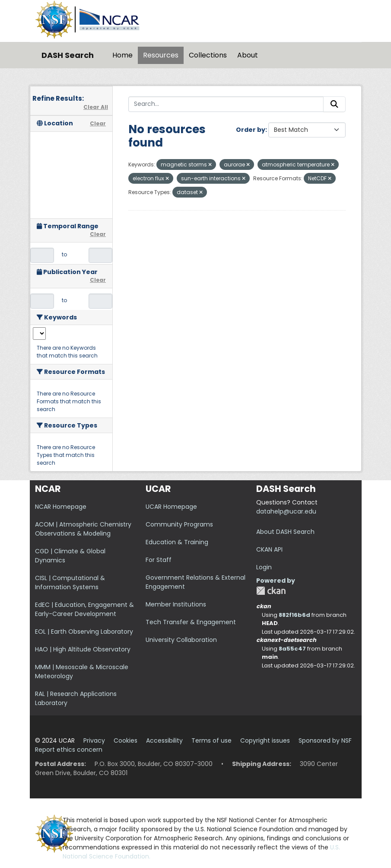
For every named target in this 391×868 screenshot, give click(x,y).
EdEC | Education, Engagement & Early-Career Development (84, 609)
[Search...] (226, 104)
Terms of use (211, 740)
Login (264, 567)
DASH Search (68, 55)
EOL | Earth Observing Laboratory (84, 632)
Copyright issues (265, 740)
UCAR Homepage (171, 507)
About (248, 55)
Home (122, 55)
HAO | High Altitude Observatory (83, 649)
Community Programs (179, 524)
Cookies (126, 740)
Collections (208, 55)
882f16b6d (294, 615)
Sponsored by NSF (325, 740)
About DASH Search (285, 532)
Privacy (94, 740)
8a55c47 (292, 649)
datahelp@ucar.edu (286, 511)
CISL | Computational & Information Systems (70, 582)
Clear (98, 123)
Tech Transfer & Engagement (191, 622)
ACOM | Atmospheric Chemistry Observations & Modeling (83, 529)
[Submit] (334, 104)
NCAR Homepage (61, 507)
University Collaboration (181, 640)
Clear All (96, 107)
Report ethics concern (69, 750)
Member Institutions (176, 604)
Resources (161, 55)
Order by (251, 130)
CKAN (271, 591)
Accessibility (164, 740)
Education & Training (177, 542)
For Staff (159, 560)
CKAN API (269, 549)
